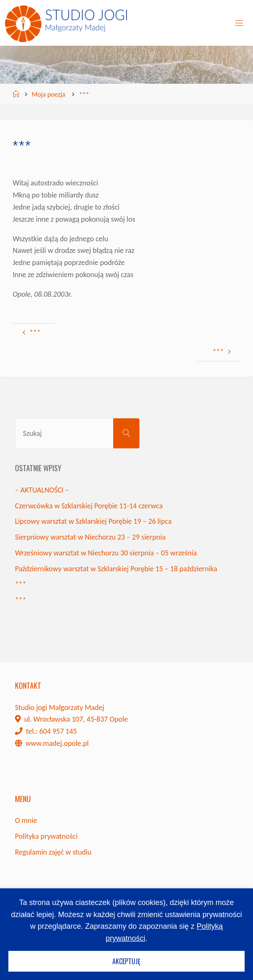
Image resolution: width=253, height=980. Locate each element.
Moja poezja (48, 94)
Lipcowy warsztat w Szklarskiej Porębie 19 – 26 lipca (93, 521)
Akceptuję (126, 961)
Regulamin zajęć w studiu (53, 852)
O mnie (26, 820)
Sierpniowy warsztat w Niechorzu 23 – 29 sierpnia (90, 537)
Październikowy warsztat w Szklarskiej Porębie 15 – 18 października (116, 569)
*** (21, 584)
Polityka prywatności (46, 836)
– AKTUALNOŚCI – (42, 490)
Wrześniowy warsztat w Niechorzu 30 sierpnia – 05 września (106, 553)
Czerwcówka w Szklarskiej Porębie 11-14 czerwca (89, 506)
